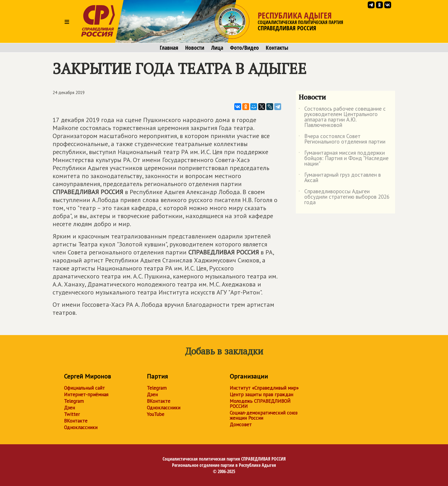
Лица (217, 48)
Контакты (277, 48)
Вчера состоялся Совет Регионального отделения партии (342, 139)
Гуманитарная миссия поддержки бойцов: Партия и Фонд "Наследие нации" (344, 159)
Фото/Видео (244, 48)
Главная (169, 48)
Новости (195, 48)
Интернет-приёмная (86, 395)
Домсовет (241, 425)
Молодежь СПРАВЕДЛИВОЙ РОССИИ (260, 404)
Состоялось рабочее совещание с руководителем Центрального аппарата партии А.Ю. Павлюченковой (342, 117)
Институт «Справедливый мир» (264, 388)
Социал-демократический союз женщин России (264, 415)
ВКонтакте (76, 421)
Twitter (72, 414)
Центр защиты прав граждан (261, 395)
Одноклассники (81, 427)
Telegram (74, 401)
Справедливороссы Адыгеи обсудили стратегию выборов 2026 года (344, 197)
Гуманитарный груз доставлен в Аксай (340, 178)
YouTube (156, 414)
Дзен (69, 408)
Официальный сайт (84, 388)
